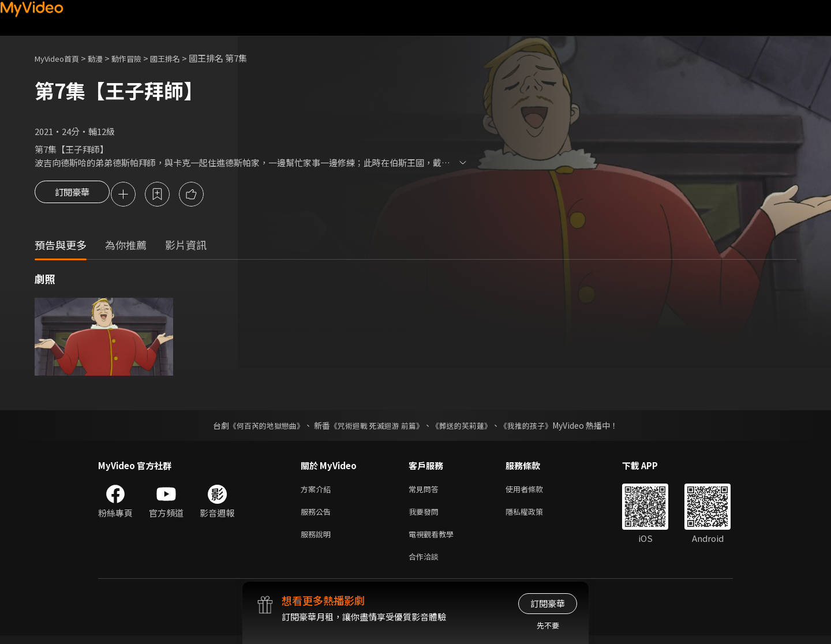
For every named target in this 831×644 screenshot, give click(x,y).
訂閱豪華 (72, 195)
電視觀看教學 (435, 540)
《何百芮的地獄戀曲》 (259, 427)
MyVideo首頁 (61, 58)
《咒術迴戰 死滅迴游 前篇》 (376, 427)
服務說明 (318, 540)
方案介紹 (318, 491)
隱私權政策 (534, 516)
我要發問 (426, 516)
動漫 (104, 58)
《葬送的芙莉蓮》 (466, 427)
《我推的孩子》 (535, 427)
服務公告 (318, 516)
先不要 (548, 625)
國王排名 (182, 58)
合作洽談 (426, 564)
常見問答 (426, 491)
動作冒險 (139, 58)
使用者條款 (534, 491)
